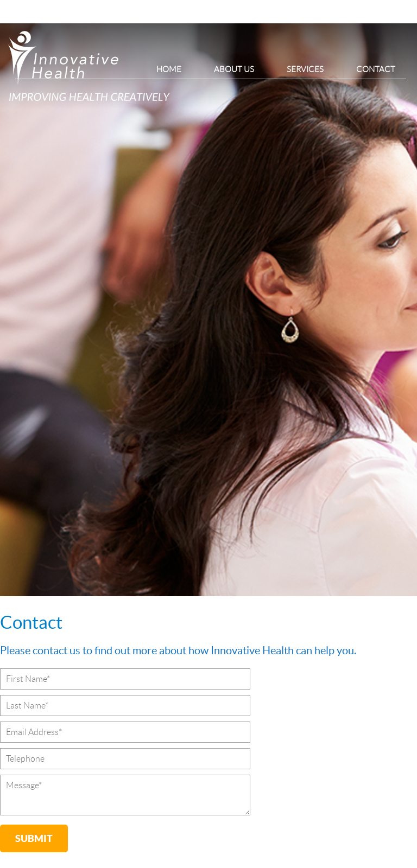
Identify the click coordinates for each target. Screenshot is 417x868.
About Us (234, 69)
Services (305, 69)
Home (169, 69)
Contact (376, 69)
